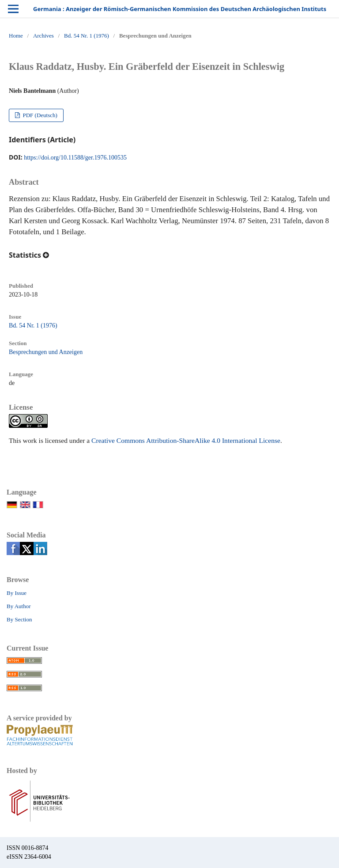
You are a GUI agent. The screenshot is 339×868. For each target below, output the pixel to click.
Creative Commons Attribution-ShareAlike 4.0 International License (186, 440)
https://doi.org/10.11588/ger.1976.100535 (75, 158)
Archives (43, 36)
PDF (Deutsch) (39, 115)
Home (16, 36)
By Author (19, 606)
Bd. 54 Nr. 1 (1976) (87, 36)
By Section (19, 619)
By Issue (17, 593)
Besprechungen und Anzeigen (46, 352)
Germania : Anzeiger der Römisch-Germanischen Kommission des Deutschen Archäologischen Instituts (180, 9)
